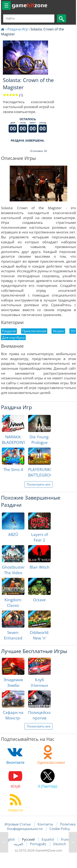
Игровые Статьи (18, 824)
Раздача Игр (18, 29)
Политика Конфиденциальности (41, 826)
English (10, 839)
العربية (19, 844)
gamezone (30, 5)
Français (67, 839)
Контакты (45, 824)
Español (48, 839)
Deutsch (60, 844)
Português (38, 844)
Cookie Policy (60, 829)
